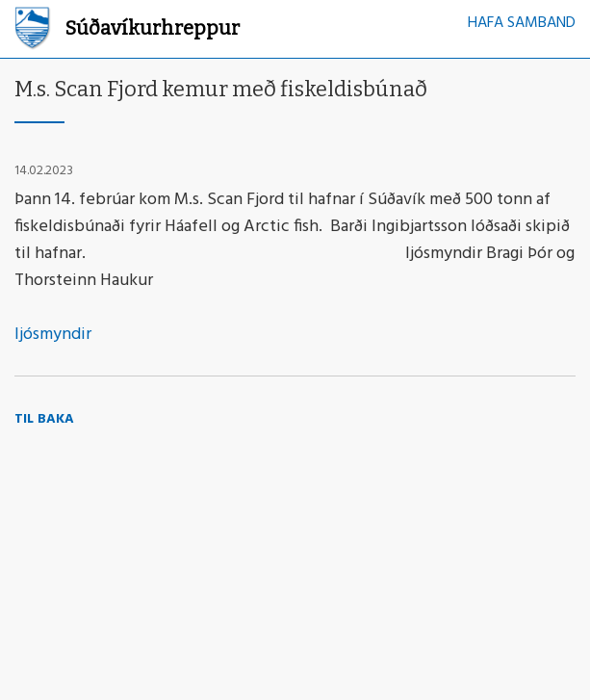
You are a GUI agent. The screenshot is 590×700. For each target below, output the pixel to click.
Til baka (44, 419)
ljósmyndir (55, 335)
